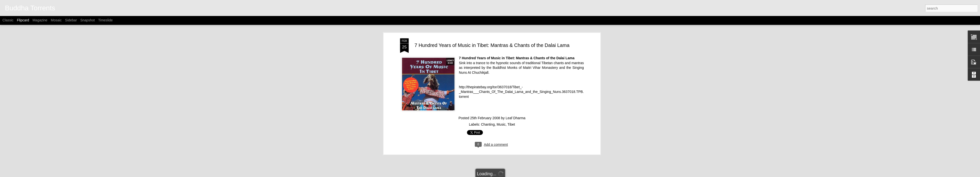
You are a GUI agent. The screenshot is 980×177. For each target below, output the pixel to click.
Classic (8, 20)
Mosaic (56, 20)
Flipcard (23, 20)
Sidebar (71, 20)
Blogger (522, 174)
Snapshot (88, 20)
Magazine (40, 20)
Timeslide (105, 20)
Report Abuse (536, 174)
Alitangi (496, 174)
